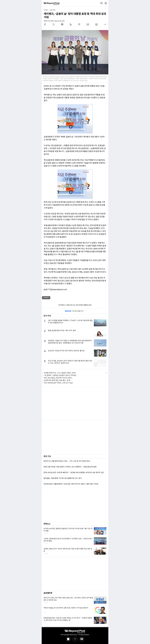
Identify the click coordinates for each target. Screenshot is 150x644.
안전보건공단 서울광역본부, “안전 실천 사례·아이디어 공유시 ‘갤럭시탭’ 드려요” (71, 484)
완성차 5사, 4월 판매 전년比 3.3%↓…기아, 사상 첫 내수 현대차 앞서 (67, 461)
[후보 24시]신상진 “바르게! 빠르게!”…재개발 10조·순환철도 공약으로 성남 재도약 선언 (74, 473)
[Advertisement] (75, 404)
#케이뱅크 (46, 298)
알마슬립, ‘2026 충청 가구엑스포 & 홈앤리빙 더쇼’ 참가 (63, 478)
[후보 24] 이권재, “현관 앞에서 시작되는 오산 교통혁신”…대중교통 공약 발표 (70, 467)
